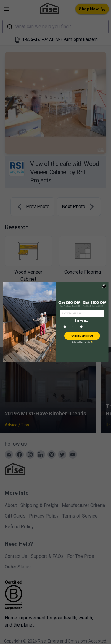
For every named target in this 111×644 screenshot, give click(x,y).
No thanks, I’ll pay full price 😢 (82, 342)
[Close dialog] (104, 286)
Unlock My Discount (82, 336)
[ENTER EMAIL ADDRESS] (82, 314)
